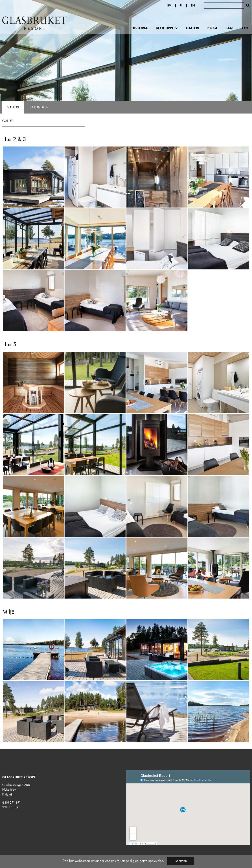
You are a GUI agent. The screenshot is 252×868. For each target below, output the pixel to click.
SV (169, 5)
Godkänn (181, 861)
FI (181, 5)
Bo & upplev (167, 28)
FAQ (229, 28)
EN (193, 5)
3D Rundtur (39, 107)
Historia (140, 28)
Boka (212, 28)
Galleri (193, 28)
